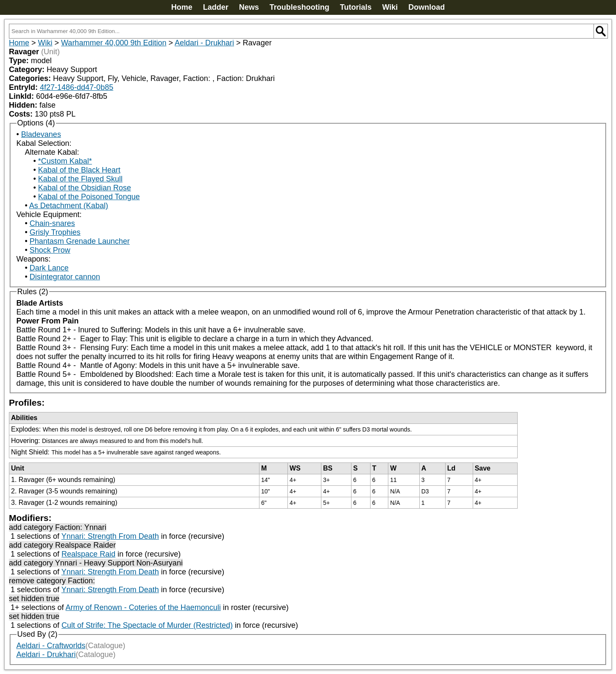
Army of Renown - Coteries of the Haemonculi (143, 607)
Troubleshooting (300, 7)
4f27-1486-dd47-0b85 (77, 87)
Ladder (216, 7)
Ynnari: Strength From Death (110, 536)
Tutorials (356, 7)
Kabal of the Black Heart (79, 170)
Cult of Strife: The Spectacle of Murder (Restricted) (147, 625)
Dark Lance (49, 268)
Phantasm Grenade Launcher (80, 241)
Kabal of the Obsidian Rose (85, 188)
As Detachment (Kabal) (69, 206)
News (249, 7)
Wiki (390, 7)
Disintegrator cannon (65, 277)
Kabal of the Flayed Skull (80, 179)
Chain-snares (52, 223)
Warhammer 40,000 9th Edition (114, 43)
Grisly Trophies (55, 232)
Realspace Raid (88, 554)
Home (182, 7)
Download (426, 7)
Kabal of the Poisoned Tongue (89, 197)
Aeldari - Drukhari (204, 43)
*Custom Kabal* (65, 161)
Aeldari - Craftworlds (51, 646)
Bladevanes (41, 134)
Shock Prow (50, 250)
